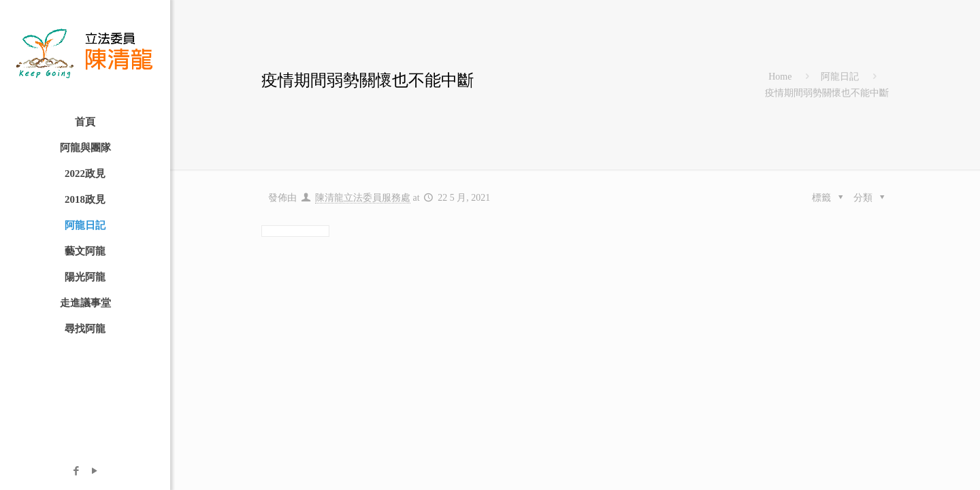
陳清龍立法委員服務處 (363, 198)
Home (780, 77)
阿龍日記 (840, 77)
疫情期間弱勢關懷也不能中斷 (827, 93)
